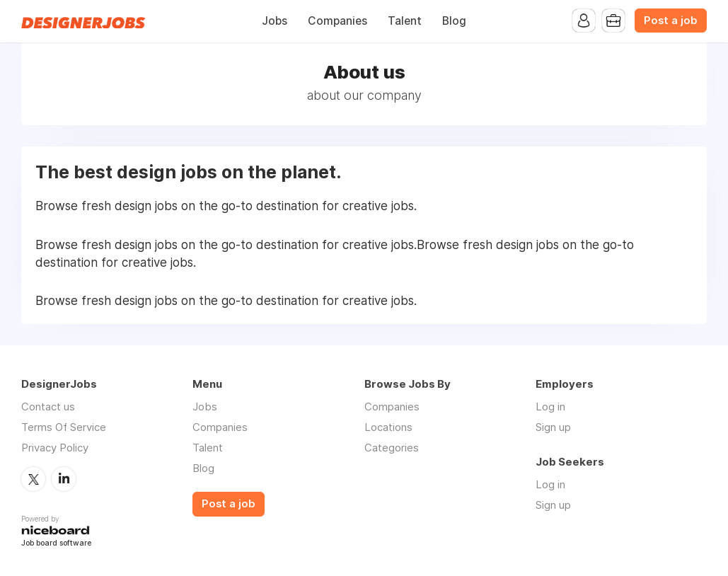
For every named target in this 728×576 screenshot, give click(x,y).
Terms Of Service (64, 427)
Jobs (275, 21)
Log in (550, 407)
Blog (454, 21)
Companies (337, 21)
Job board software (56, 544)
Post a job (671, 21)
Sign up (553, 427)
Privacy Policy (55, 448)
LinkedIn (64, 479)
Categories (392, 448)
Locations (388, 427)
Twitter (33, 479)
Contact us (48, 407)
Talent (405, 21)
